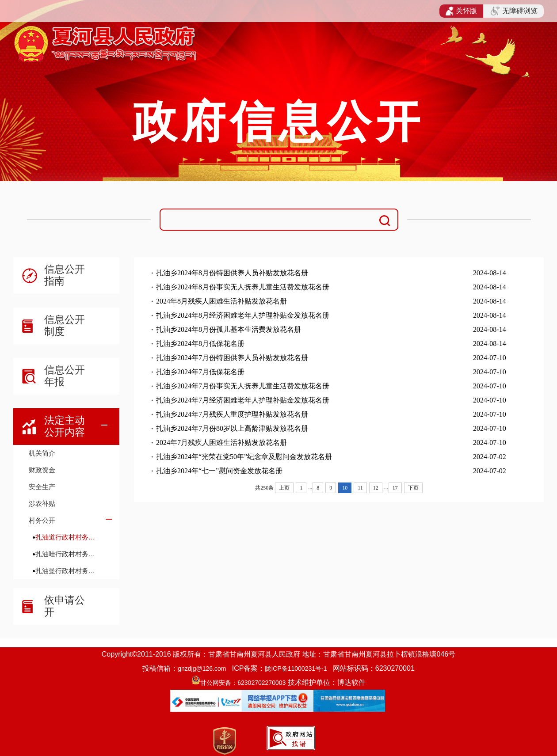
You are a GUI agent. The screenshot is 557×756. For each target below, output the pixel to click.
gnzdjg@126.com (202, 669)
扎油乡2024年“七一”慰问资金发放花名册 (219, 471)
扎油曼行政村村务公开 (68, 571)
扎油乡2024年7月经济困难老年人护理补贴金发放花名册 (243, 400)
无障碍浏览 (514, 11)
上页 (284, 488)
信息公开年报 (65, 376)
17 (395, 488)
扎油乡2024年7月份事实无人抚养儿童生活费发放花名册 (243, 386)
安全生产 (42, 487)
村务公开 (42, 520)
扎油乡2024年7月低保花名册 (200, 372)
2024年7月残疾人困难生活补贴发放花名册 (221, 443)
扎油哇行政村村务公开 (68, 554)
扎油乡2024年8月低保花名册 (200, 344)
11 (360, 488)
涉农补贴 (42, 503)
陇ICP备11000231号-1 (296, 669)
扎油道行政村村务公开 (68, 537)
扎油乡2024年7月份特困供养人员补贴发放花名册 (232, 358)
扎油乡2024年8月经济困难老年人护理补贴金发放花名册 (243, 315)
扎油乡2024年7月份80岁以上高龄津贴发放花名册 (232, 428)
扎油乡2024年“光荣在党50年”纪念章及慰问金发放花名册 (244, 457)
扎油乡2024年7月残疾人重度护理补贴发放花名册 (232, 414)
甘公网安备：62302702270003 (243, 683)
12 (376, 488)
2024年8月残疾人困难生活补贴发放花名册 (221, 301)
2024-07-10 (490, 358)
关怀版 (461, 11)
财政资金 (42, 470)
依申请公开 (65, 606)
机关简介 (42, 453)
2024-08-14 (490, 273)
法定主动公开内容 (65, 426)
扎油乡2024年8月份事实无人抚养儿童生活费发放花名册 (243, 287)
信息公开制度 (65, 325)
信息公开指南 (65, 275)
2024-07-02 (490, 457)
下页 (413, 488)
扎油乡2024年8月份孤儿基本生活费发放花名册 (229, 329)
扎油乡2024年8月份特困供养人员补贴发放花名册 (232, 273)
